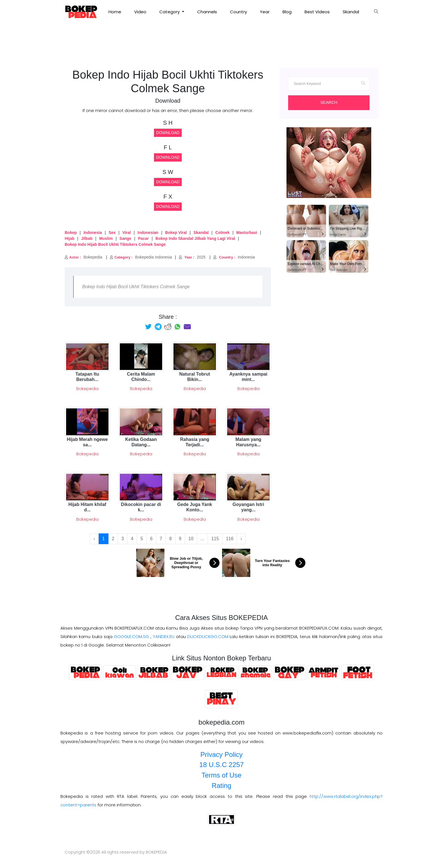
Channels (207, 12)
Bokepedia (83, 257)
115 (215, 539)
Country (238, 12)
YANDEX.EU (164, 637)
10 (191, 539)
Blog (287, 12)
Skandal (351, 12)
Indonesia (234, 257)
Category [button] (170, 12)
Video (140, 12)
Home (115, 12)
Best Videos (317, 12)
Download (168, 133)
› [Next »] (241, 539)
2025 (192, 257)
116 (230, 539)
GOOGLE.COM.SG (131, 637)
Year (265, 12)
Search (329, 103)
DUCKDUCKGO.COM (208, 637)
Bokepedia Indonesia (141, 257)
